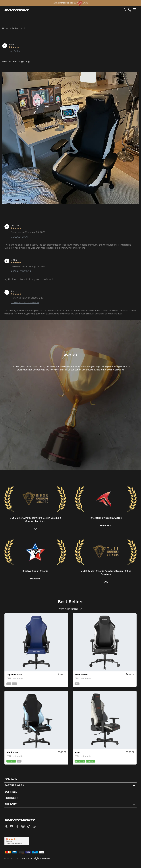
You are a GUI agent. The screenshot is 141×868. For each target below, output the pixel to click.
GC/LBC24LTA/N (19, 237)
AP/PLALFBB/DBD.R (21, 271)
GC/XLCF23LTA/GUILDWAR (25, 302)
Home (5, 28)
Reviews (16, 28)
